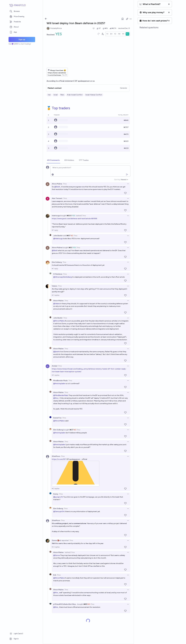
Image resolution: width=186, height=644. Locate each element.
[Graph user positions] (102, 34)
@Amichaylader (59, 384)
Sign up (22, 39)
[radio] (107, 34)
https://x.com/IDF (59, 459)
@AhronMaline (59, 321)
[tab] (53, 160)
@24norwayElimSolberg (62, 277)
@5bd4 (57, 187)
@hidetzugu (58, 239)
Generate (123, 88)
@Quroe (57, 555)
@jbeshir (57, 352)
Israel (56, 95)
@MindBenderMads (61, 395)
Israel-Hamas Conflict (94, 95)
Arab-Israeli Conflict (75, 95)
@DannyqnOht (59, 511)
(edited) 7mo (81, 216)
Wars (62, 95)
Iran (49, 95)
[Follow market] (123, 19)
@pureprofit (58, 497)
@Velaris (57, 304)
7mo (65, 184)
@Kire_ (56, 398)
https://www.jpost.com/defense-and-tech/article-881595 (74, 219)
